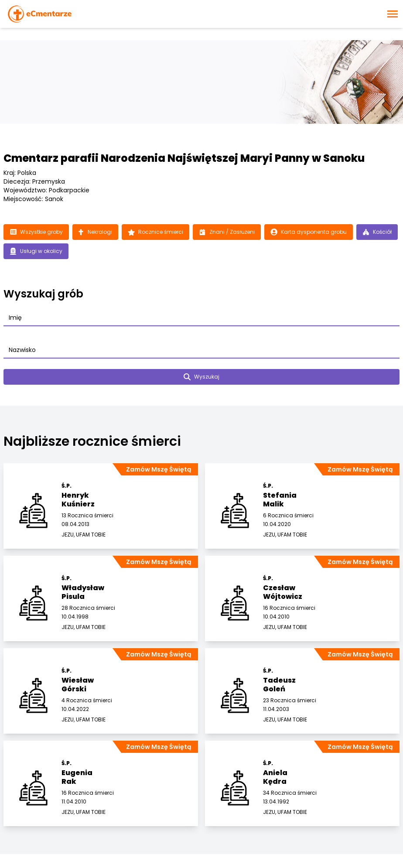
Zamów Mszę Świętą (159, 469)
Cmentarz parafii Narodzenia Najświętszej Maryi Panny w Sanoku (184, 158)
